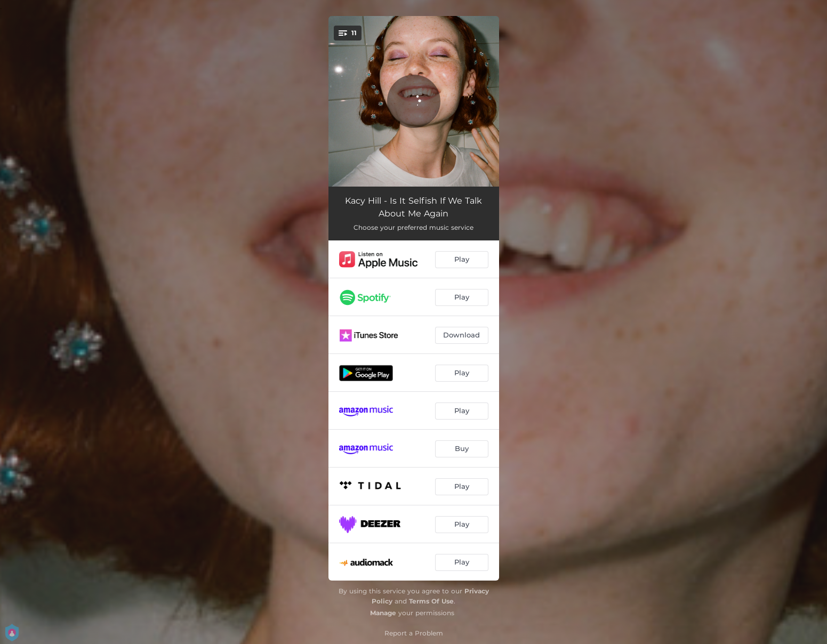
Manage (383, 613)
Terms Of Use (431, 601)
